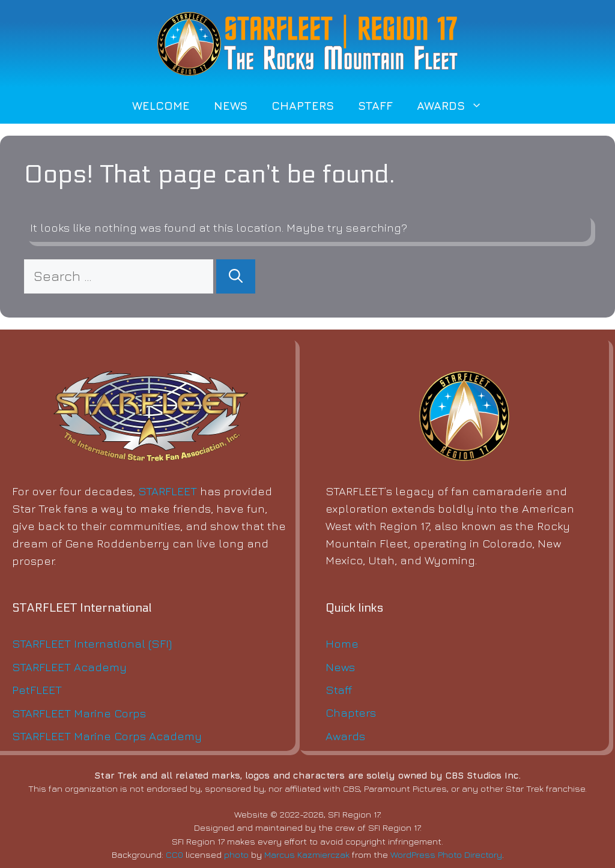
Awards (456, 106)
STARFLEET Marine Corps (79, 713)
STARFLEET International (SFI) (92, 643)
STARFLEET (168, 491)
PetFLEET (37, 689)
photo (236, 854)
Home (342, 643)
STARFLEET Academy (69, 667)
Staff (375, 105)
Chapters (303, 105)
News (231, 105)
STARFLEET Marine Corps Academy (107, 736)
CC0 (174, 854)
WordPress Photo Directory (446, 854)
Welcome (161, 105)
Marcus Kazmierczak (307, 854)
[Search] (236, 276)
